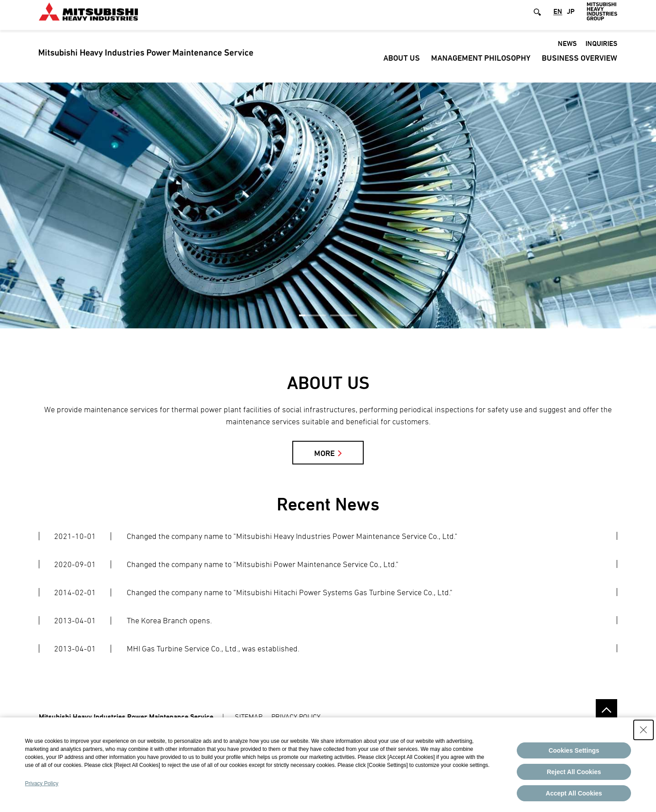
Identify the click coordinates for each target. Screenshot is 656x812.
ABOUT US (402, 65)
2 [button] (344, 315)
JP (571, 19)
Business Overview (579, 65)
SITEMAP (249, 717)
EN (558, 19)
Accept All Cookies (574, 793)
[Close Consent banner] (644, 730)
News (567, 51)
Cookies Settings (574, 750)
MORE (324, 453)
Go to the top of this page (606, 710)
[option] (328, 205)
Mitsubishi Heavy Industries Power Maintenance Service (126, 717)
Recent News (328, 504)
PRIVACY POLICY (296, 717)
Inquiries (601, 51)
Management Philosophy (481, 65)
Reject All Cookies (574, 772)
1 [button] (312, 315)
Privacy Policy (42, 783)
